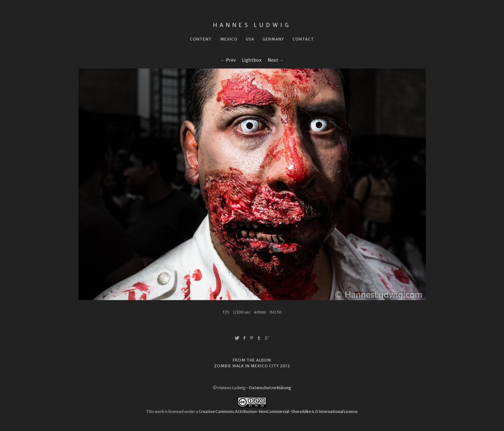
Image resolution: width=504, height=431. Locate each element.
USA (250, 39)
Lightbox (252, 60)
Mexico (229, 39)
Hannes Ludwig (252, 25)
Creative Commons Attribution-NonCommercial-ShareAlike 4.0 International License (278, 412)
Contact (303, 39)
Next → (276, 60)
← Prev (228, 60)
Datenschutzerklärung (270, 388)
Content (201, 39)
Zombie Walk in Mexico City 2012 (252, 366)
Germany (273, 39)
